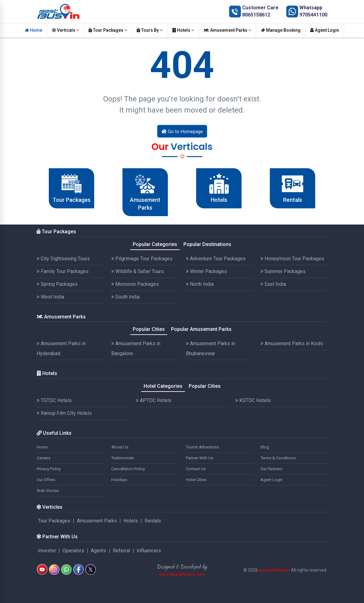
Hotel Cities (196, 480)
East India (273, 284)
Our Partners (271, 469)
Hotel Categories (163, 386)
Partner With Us (200, 458)
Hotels (183, 30)
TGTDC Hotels (54, 400)
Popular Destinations (207, 244)
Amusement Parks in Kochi (292, 343)
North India (200, 284)
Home (34, 30)
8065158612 (256, 15)
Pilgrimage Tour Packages (142, 259)
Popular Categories (155, 244)
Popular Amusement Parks (201, 329)
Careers (44, 458)
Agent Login (325, 30)
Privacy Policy (49, 469)
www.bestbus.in (274, 570)
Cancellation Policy (128, 469)
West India (50, 297)
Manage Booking (281, 30)
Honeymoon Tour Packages (292, 259)
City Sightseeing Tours (63, 259)
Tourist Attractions (202, 447)
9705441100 (313, 15)
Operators (73, 551)
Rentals (153, 521)
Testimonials (123, 458)
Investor (47, 551)
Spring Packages (57, 284)
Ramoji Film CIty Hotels (64, 413)
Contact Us (196, 469)
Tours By (150, 30)
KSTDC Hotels (253, 400)
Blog (265, 447)
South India (125, 297)
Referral (122, 551)
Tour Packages (108, 30)
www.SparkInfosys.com (182, 574)
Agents (99, 551)
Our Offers (46, 480)
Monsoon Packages (135, 284)
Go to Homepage (182, 132)
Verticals (65, 30)
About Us (120, 447)
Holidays (119, 480)
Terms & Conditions (278, 458)
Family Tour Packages (63, 271)
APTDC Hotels (154, 400)
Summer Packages (283, 271)
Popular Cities (149, 329)
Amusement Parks (227, 30)
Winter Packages (206, 271)
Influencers (149, 551)
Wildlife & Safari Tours (138, 271)
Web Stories (48, 491)
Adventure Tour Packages (216, 259)
